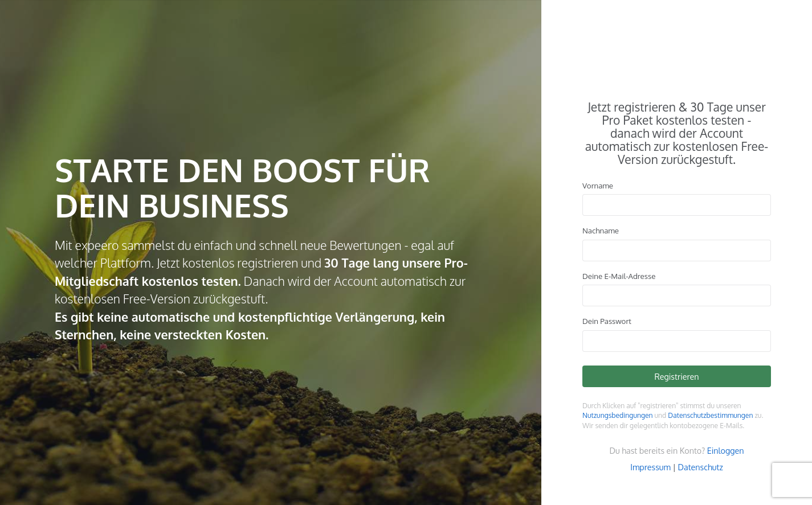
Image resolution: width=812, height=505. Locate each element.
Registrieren (676, 376)
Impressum (650, 467)
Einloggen (726, 450)
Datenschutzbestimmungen (710, 415)
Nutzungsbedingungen (618, 415)
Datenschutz (701, 467)
